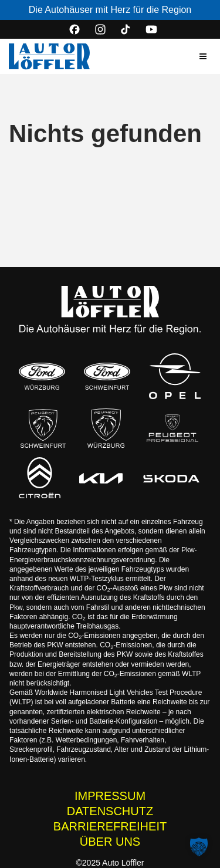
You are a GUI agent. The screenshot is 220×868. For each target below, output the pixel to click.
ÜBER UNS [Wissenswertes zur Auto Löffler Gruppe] (110, 842)
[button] (203, 56)
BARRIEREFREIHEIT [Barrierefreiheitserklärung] (110, 826)
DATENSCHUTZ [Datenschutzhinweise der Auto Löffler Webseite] (110, 811)
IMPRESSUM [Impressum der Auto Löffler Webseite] (110, 796)
